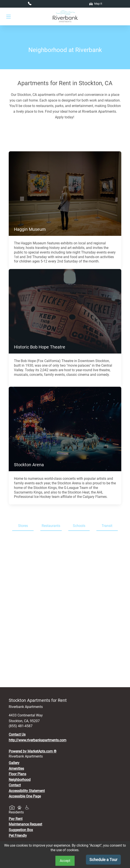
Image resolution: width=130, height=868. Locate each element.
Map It (96, 4)
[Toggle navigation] (9, 17)
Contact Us (17, 734)
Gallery (14, 763)
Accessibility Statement (27, 791)
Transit (107, 526)
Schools (79, 526)
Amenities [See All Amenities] (16, 769)
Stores (23, 526)
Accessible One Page (25, 796)
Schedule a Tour (103, 860)
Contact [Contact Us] (15, 785)
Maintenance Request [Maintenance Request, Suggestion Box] (25, 824)
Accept (65, 861)
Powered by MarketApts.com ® (33, 751)
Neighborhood (20, 780)
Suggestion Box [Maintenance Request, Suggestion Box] (21, 830)
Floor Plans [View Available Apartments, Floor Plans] (17, 774)
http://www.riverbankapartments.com (38, 740)
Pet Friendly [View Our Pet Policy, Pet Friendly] (18, 836)
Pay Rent (16, 819)
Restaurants (51, 526)
